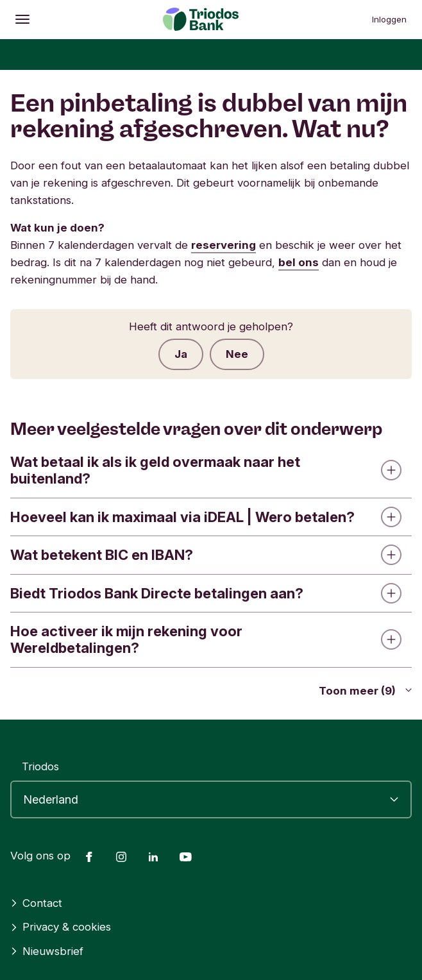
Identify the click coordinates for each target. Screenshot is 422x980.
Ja (181, 354)
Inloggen (389, 19)
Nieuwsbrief (47, 951)
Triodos (40, 766)
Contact (36, 903)
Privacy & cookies (61, 927)
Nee (237, 354)
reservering (224, 245)
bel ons (299, 262)
